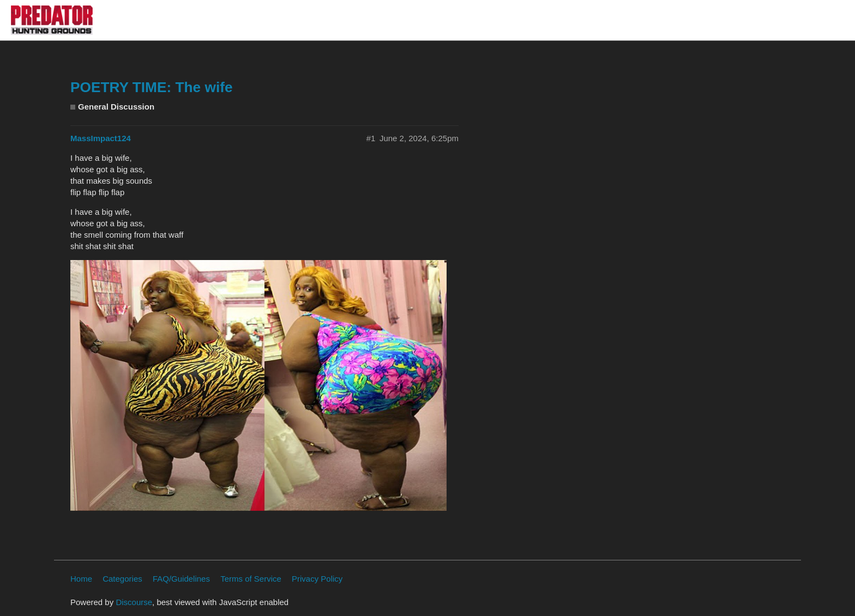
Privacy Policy (317, 579)
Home (81, 579)
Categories (122, 579)
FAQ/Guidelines (181, 579)
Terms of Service (251, 579)
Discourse (134, 602)
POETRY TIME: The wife (152, 87)
